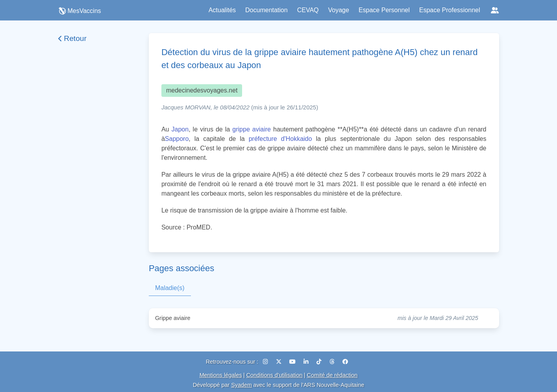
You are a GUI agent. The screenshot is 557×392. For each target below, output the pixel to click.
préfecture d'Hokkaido (280, 139)
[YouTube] (293, 362)
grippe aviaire (252, 129)
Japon (180, 129)
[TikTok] (320, 362)
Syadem (241, 385)
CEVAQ (308, 10)
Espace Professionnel (450, 10)
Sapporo (177, 139)
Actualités (222, 10)
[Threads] (333, 362)
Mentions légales (221, 375)
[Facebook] (345, 362)
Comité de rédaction (332, 375)
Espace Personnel (384, 10)
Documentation (266, 10)
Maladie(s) (170, 288)
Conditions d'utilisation (275, 375)
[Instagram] (266, 362)
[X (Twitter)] (279, 362)
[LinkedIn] (307, 362)
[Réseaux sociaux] (495, 10)
